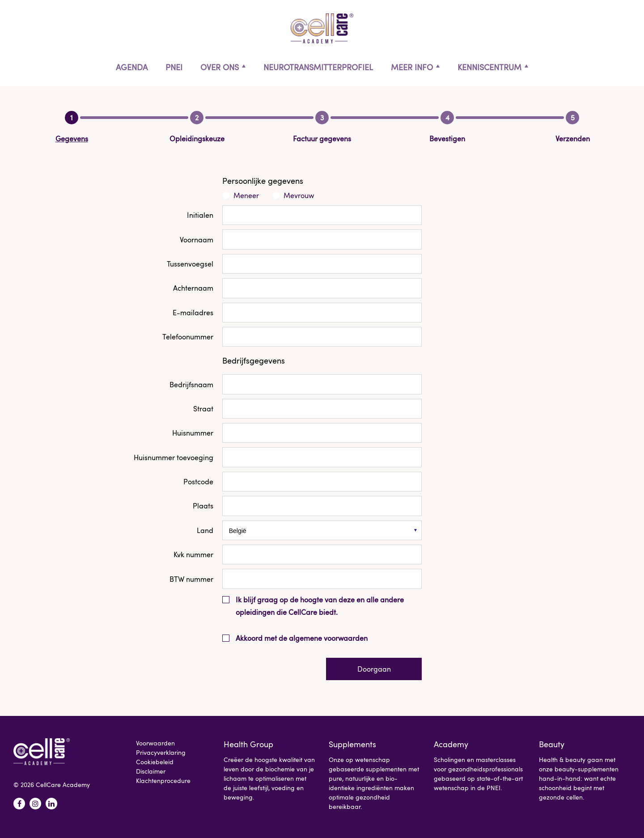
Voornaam (197, 240)
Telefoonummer (188, 337)
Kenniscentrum (489, 67)
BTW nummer (191, 579)
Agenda (132, 67)
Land (205, 530)
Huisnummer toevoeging (174, 457)
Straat (203, 409)
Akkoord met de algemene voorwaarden (302, 638)
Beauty (552, 744)
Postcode (198, 482)
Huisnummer (193, 433)
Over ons (220, 67)
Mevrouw (299, 195)
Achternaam (193, 288)
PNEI (174, 67)
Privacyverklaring (161, 752)
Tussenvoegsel (190, 264)
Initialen (200, 215)
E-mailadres (193, 313)
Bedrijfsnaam (191, 385)
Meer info (412, 67)
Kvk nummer (193, 554)
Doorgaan (374, 669)
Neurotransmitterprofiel (318, 67)
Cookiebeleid (155, 762)
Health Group (248, 744)
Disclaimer (151, 771)
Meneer (246, 195)
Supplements (352, 744)
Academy (451, 744)
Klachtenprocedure (163, 781)
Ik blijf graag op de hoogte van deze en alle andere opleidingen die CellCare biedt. (320, 606)
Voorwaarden (155, 743)
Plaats (203, 506)
